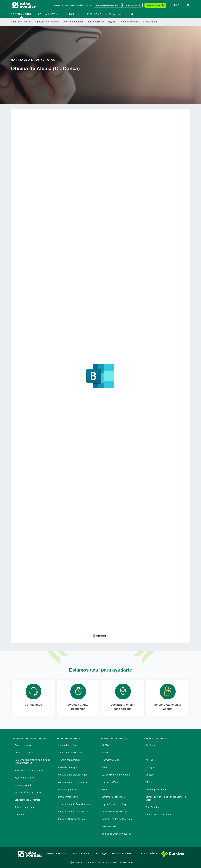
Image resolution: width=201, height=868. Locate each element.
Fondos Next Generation (158, 815)
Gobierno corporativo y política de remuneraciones (32, 761)
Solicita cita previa (24, 807)
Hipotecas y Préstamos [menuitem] (47, 22)
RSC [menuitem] (131, 14)
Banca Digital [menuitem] (150, 22)
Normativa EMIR (110, 760)
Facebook (150, 745)
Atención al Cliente (24, 778)
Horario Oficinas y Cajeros (28, 792)
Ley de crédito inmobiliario (116, 775)
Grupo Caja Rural (24, 752)
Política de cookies (122, 853)
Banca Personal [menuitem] (96, 22)
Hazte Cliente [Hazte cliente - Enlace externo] (131, 5)
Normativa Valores (111, 782)
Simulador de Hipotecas (71, 745)
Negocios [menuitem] (72, 14)
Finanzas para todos (69, 789)
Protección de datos (147, 853)
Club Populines (153, 807)
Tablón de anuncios (57, 853)
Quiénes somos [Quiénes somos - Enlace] (61, 5)
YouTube (150, 760)
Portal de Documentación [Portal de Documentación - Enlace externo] (72, 819)
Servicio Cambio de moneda (73, 812)
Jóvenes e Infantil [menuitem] (130, 22)
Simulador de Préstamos (71, 752)
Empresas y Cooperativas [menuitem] (104, 14)
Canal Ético (20, 815)
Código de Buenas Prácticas (116, 834)
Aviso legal (101, 853)
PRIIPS (105, 752)
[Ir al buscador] (188, 5)
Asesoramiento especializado (74, 782)
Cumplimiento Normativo (115, 812)
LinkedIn (150, 775)
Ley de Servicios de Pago (115, 804)
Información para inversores (30, 770)
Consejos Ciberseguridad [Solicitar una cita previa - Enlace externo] (108, 5)
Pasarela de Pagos (68, 767)
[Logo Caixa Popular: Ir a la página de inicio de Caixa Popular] (24, 5)
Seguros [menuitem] (112, 22)
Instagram (151, 767)
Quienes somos (23, 745)
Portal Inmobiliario (68, 797)
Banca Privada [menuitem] (49, 14)
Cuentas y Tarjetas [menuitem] (21, 22)
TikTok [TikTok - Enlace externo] (149, 782)
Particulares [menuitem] (21, 14)
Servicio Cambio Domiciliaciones (75, 804)
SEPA (104, 789)
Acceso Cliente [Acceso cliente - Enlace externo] (154, 5)
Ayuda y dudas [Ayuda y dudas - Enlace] (76, 5)
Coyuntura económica (113, 797)
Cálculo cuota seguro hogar (73, 775)
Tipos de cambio (81, 853)
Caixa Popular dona (156, 789)
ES (175, 5)
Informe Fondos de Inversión (117, 819)
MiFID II (106, 745)
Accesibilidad (109, 826)
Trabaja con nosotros (69, 760)
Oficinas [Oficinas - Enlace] (89, 5)
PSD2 (104, 767)
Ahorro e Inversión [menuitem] (73, 22)
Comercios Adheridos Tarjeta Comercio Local (166, 798)
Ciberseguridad (23, 785)
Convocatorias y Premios (27, 800)
